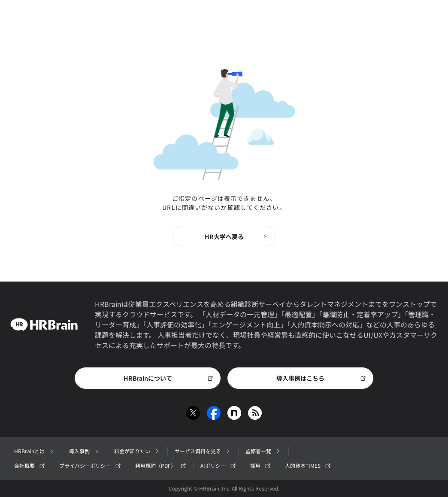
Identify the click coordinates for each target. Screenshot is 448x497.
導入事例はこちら (321, 378)
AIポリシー (218, 465)
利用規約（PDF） (161, 465)
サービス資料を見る (203, 451)
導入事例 (85, 451)
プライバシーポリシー (90, 465)
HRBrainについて (169, 378)
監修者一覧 (263, 451)
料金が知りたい (137, 451)
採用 (260, 465)
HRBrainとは (35, 451)
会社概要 (30, 465)
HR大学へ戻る (237, 236)
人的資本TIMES (308, 465)
